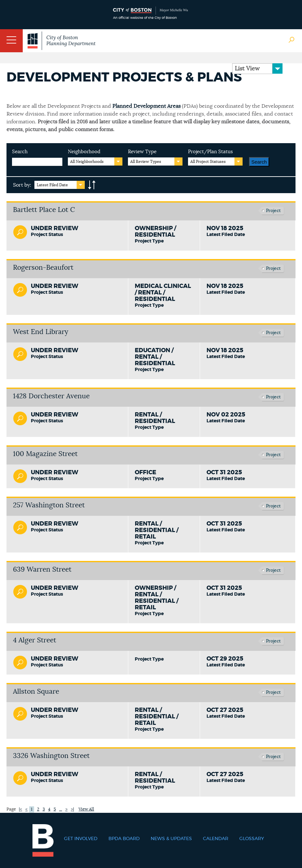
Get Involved (81, 839)
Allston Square (36, 692)
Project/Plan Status (210, 152)
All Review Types (146, 162)
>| (72, 809)
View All (86, 809)
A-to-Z (92, 185)
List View (247, 69)
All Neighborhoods (87, 162)
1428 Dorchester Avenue (51, 396)
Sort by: (22, 185)
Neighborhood (84, 152)
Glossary (252, 839)
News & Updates (171, 839)
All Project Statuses (208, 162)
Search (20, 152)
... (61, 809)
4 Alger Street (35, 640)
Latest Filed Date (52, 185)
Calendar (216, 839)
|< (20, 809)
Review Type (142, 152)
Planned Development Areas (146, 106)
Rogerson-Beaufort (43, 268)
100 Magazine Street (45, 454)
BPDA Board (124, 839)
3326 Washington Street (51, 756)
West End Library (41, 332)
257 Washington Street (49, 505)
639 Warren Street (42, 570)
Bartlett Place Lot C (44, 210)
